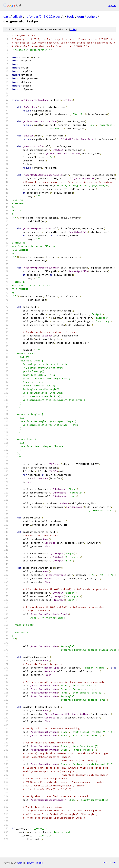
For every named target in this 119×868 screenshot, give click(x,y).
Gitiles (20, 863)
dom (81, 16)
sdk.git (17, 16)
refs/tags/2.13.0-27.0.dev (43, 16)
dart (7, 16)
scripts (92, 16)
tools (71, 16)
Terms (39, 863)
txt (105, 863)
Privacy (30, 863)
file (73, 29)
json (113, 863)
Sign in (112, 5)
